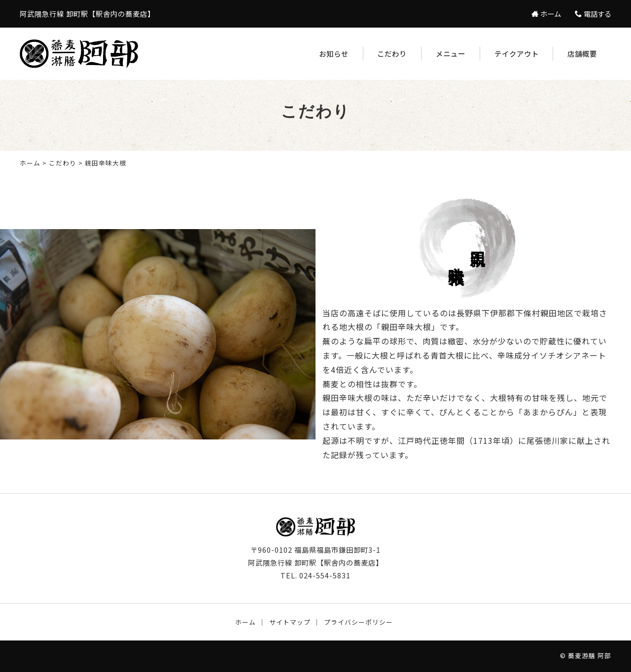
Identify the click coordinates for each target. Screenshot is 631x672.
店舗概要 (582, 53)
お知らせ (334, 53)
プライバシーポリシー (358, 622)
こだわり (392, 53)
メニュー (451, 53)
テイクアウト (517, 53)
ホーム (30, 163)
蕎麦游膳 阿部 (590, 655)
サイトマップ (290, 622)
